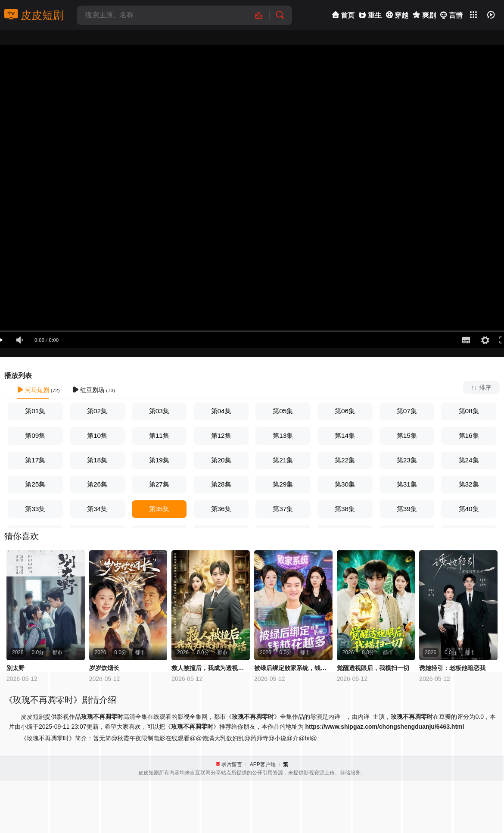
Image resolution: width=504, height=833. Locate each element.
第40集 (469, 509)
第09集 (35, 435)
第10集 (97, 435)
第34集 (97, 509)
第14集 (345, 435)
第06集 (345, 411)
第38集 (345, 509)
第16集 (469, 435)
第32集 (469, 484)
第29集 (283, 484)
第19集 (159, 460)
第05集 (283, 411)
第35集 (159, 509)
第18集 (97, 460)
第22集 (345, 460)
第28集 (221, 484)
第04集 (221, 411)
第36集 (221, 509)
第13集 (283, 435)
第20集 (221, 460)
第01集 (35, 411)
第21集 (283, 460)
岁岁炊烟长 (104, 668)
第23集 (407, 460)
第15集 (407, 435)
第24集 (469, 460)
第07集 (407, 411)
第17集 (35, 460)
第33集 (35, 509)
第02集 (97, 411)
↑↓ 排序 (481, 387)
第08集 (469, 411)
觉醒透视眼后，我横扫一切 (373, 668)
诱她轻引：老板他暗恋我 (452, 668)
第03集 (159, 411)
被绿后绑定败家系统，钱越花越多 (293, 668)
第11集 (159, 435)
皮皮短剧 (34, 15)
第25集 (35, 484)
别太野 (16, 668)
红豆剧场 (89, 390)
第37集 (283, 509)
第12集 (221, 435)
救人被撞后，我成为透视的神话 (211, 668)
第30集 (345, 484)
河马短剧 (33, 390)
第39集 (407, 509)
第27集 (159, 484)
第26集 (97, 484)
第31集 (407, 484)
